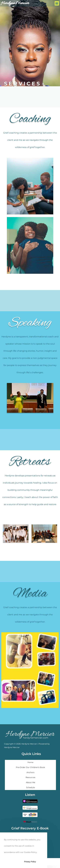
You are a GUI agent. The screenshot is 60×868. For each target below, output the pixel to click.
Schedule (30, 787)
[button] (57, 3)
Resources (30, 777)
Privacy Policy (30, 862)
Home (30, 762)
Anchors (30, 772)
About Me (30, 782)
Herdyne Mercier (15, 3)
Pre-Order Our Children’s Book (30, 767)
